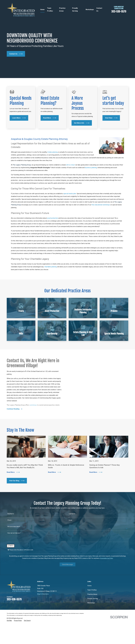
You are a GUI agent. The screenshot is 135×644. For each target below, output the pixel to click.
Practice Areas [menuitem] (62, 10)
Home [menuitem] (42, 10)
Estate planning (53, 168)
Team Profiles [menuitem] (50, 10)
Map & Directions (43, 610)
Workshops (91, 619)
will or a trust (70, 181)
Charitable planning (51, 283)
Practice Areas (92, 610)
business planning (91, 184)
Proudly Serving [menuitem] (75, 10)
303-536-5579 (119, 12)
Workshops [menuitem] (90, 10)
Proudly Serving (93, 615)
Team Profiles (92, 606)
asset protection (53, 234)
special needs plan (70, 210)
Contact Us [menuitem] (99, 10)
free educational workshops (101, 221)
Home (89, 602)
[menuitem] (9, 637)
